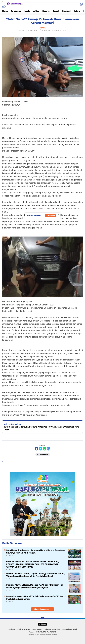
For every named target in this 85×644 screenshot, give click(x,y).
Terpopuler (16, 11)
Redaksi (32, 632)
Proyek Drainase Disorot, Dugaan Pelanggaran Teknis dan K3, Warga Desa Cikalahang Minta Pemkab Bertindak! (36, 575)
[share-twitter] (40, 449)
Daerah (56, 11)
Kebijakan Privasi (14, 629)
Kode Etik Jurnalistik (69, 629)
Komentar (43, 454)
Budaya (46, 11)
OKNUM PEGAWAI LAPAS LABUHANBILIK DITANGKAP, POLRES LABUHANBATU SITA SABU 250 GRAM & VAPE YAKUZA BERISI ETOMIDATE (33, 564)
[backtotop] (42, 619)
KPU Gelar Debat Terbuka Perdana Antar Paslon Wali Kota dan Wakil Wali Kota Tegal (42, 428)
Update (51, 216)
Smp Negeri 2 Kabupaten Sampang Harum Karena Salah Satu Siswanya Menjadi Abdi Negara (35, 551)
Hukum (77, 11)
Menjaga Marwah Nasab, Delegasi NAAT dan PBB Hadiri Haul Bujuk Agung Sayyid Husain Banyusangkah (35, 586)
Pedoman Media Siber (52, 629)
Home (5, 11)
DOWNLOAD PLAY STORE (46, 632)
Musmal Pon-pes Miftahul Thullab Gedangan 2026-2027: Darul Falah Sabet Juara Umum (36, 598)
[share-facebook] (36, 449)
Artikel (36, 11)
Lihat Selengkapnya (43, 609)
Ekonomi (66, 11)
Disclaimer (26, 629)
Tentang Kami (37, 629)
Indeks (27, 11)
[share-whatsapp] (45, 449)
